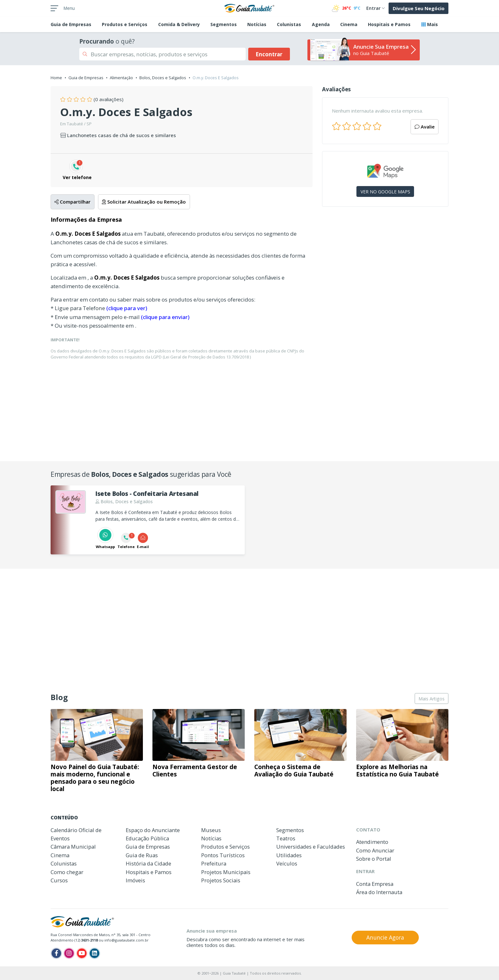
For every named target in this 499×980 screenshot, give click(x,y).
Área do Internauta (379, 892)
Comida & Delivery (179, 24)
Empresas (71, 24)
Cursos (59, 880)
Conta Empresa (375, 884)
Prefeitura (214, 863)
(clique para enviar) (165, 317)
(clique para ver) (127, 308)
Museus (211, 830)
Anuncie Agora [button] (385, 937)
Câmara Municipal (73, 847)
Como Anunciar (375, 850)
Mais (430, 24)
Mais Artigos (432, 699)
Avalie (425, 127)
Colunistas (289, 24)
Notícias (257, 24)
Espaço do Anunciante (153, 830)
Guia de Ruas (142, 855)
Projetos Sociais (221, 880)
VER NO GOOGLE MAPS (385, 192)
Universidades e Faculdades (311, 847)
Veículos (287, 863)
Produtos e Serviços (125, 24)
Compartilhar (72, 202)
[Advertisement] (385, 267)
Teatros (286, 838)
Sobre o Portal (374, 859)
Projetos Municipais (226, 872)
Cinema (349, 24)
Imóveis (135, 880)
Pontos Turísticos (223, 855)
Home (56, 78)
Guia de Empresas (86, 78)
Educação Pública (147, 838)
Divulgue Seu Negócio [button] (419, 8)
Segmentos (224, 24)
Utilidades (289, 855)
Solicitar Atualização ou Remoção (144, 202)
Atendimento (372, 842)
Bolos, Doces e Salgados (163, 78)
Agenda (321, 24)
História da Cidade (148, 863)
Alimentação (121, 78)
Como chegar (67, 872)
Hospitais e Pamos (389, 24)
